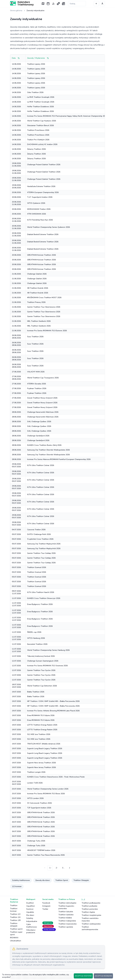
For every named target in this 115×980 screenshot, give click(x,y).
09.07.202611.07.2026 (16, 592)
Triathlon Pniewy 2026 (36, 302)
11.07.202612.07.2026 (16, 604)
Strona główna (16, 11)
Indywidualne (32, 921)
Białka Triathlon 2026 (36, 692)
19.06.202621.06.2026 (16, 165)
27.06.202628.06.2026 (16, 378)
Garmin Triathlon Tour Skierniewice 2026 (44, 307)
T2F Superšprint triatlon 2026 (39, 808)
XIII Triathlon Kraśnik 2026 (38, 288)
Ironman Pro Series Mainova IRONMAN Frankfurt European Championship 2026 (59, 459)
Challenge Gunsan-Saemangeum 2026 (43, 661)
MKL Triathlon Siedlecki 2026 (39, 321)
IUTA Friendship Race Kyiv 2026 (40, 220)
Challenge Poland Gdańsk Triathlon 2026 (44, 165)
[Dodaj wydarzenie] (96, 4)
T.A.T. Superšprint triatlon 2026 (40, 197)
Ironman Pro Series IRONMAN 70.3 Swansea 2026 (47, 666)
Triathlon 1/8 (15, 920)
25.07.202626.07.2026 (16, 783)
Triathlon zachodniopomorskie (90, 928)
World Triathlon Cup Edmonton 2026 (42, 686)
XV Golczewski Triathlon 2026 (39, 803)
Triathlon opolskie (66, 927)
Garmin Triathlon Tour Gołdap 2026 (41, 553)
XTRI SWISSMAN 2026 (37, 214)
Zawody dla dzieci (43, 880)
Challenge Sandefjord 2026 (38, 436)
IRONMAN (14, 938)
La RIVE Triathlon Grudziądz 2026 (41, 97)
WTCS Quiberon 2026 (36, 203)
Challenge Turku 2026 (36, 841)
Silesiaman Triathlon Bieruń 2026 (40, 125)
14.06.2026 (16, 64)
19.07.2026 (16, 692)
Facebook (46, 903)
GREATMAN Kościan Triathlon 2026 (41, 255)
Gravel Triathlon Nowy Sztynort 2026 (42, 398)
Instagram (46, 906)
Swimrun (30, 909)
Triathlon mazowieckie (68, 924)
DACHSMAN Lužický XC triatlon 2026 (42, 144)
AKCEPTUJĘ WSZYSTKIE (83, 976)
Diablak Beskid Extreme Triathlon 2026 (43, 234)
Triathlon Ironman (14, 910)
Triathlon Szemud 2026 (37, 567)
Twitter (45, 909)
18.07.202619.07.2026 (16, 686)
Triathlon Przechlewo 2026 (38, 130)
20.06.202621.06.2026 (16, 203)
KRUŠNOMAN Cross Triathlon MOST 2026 (44, 298)
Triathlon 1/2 (15, 914)
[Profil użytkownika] (102, 4)
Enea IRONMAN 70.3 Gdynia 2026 (41, 715)
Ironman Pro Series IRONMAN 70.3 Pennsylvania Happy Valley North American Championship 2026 (67, 116)
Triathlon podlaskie (89, 906)
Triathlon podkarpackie (91, 903)
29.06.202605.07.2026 (16, 465)
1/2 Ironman (17, 886)
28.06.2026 (16, 412)
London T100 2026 (35, 783)
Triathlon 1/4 (15, 917)
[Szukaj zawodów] (77, 4)
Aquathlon (31, 906)
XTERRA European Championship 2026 (43, 192)
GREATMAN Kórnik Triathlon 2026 (41, 812)
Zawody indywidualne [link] (35, 11)
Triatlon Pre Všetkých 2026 (38, 140)
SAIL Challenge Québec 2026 (39, 422)
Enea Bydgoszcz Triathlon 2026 (40, 604)
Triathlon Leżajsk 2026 (36, 772)
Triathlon (14, 905)
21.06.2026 (16, 274)
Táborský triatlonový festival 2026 (41, 656)
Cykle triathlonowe (32, 926)
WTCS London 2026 (35, 798)
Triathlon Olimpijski (81, 880)
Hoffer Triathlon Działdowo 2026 (40, 107)
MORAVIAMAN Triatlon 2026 (39, 209)
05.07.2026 (16, 534)
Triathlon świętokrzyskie (91, 915)
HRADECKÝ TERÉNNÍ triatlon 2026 (41, 850)
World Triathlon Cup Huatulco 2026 (42, 121)
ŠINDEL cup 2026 (34, 632)
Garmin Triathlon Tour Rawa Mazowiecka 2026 (46, 855)
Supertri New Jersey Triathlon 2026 (41, 763)
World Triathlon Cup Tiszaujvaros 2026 (43, 378)
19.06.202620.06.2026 (16, 186)
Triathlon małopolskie (67, 921)
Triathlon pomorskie (90, 909)
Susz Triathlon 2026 (35, 337)
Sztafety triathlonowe (21, 880)
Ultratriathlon (16, 941)
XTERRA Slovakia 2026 (37, 384)
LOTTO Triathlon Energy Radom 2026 (42, 725)
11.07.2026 (16, 598)
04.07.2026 (16, 530)
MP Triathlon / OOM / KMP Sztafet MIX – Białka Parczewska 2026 (53, 701)
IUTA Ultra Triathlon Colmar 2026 (41, 465)
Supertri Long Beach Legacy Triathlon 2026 (45, 749)
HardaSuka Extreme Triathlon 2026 (41, 186)
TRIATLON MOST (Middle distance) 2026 (44, 744)
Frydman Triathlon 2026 (37, 388)
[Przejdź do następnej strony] (69, 868)
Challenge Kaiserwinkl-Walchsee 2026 (43, 412)
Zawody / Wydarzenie (38, 58)
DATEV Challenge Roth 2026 (39, 534)
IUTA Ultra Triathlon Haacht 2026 (41, 592)
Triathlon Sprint (62, 880)
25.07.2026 (16, 777)
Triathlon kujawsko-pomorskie (67, 907)
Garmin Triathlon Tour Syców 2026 (41, 670)
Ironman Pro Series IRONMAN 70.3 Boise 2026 (46, 794)
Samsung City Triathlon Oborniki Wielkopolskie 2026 (48, 450)
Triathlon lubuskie (66, 912)
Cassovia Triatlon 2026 (36, 530)
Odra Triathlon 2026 (35, 92)
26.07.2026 (16, 812)
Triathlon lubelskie (66, 915)
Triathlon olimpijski (14, 925)
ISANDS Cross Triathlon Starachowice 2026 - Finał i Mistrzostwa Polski (56, 777)
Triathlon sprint (16, 929)
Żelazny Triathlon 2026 (36, 149)
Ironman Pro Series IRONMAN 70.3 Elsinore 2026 (47, 331)
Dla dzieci (30, 915)
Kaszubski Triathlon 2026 (37, 644)
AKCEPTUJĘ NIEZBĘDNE (103, 976)
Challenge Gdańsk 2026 (37, 274)
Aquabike (30, 912)
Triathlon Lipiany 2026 (36, 64)
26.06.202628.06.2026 (16, 337)
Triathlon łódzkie (65, 918)
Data (16, 58)
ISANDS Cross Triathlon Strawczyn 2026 (44, 598)
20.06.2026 (16, 192)
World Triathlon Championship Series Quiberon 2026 (49, 227)
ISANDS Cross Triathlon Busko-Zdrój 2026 (44, 445)
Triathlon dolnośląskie (67, 903)
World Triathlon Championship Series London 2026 (48, 789)
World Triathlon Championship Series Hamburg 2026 (48, 650)
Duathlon (30, 903)
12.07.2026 (16, 656)
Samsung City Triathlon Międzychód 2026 (44, 544)
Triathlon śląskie (88, 912)
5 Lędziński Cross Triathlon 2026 (40, 539)
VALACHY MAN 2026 (36, 372)
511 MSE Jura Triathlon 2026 (39, 734)
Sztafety (30, 918)
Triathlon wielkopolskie (91, 924)
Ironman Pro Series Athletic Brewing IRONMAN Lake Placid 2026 (53, 711)
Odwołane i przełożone (31, 931)
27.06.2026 (16, 372)
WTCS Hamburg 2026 (36, 638)
